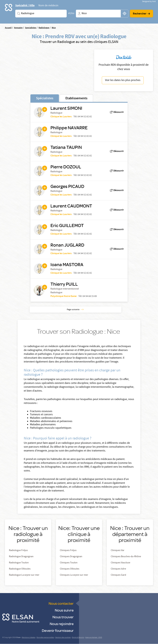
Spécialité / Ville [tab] (25, 6)
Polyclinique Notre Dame (63, 296)
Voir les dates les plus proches (123, 80)
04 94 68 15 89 (90, 296)
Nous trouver (63, 617)
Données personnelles (45, 638)
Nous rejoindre (62, 624)
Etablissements (76, 99)
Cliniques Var (118, 551)
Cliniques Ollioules (70, 569)
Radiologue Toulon (19, 563)
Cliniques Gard (118, 575)
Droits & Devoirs (78, 638)
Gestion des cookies (63, 638)
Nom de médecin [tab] (48, 6)
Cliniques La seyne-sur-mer (74, 575)
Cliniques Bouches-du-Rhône (126, 557)
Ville (79, 14)
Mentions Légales (29, 638)
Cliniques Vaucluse (121, 563)
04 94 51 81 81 (85, 117)
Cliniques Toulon (69, 563)
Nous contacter (61, 603)
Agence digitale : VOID (94, 638)
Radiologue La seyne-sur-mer (24, 575)
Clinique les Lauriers (61, 117)
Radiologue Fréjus (18, 551)
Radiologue (44, 28)
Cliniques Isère (118, 569)
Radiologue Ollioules (20, 569)
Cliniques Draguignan (71, 557)
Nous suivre (64, 610)
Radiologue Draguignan (21, 557)
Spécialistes (45, 99)
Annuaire (18, 28)
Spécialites (18, 14)
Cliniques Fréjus (68, 551)
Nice (54, 28)
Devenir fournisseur (58, 630)
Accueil (8, 28)
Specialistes (31, 28)
